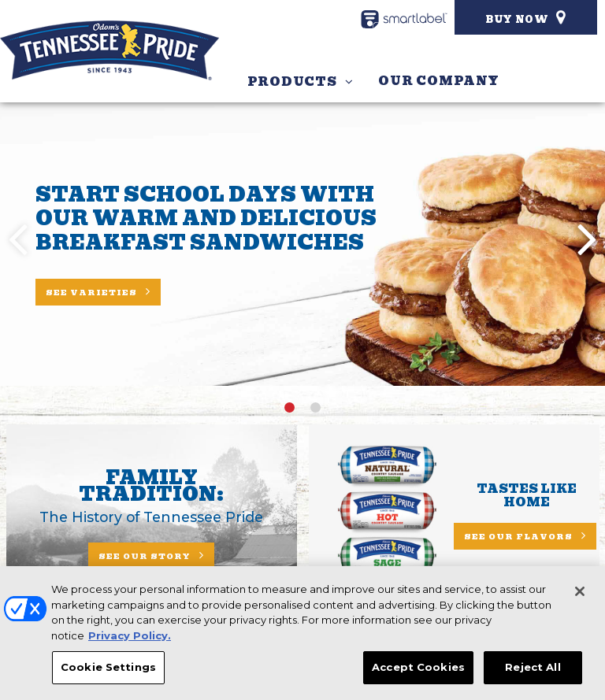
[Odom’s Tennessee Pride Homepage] (109, 50)
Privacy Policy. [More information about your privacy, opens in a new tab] (130, 638)
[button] (587, 238)
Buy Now (517, 19)
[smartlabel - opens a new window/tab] (404, 19)
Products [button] (292, 82)
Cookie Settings (108, 669)
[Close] (580, 594)
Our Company (438, 81)
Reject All (533, 669)
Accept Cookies (418, 669)
